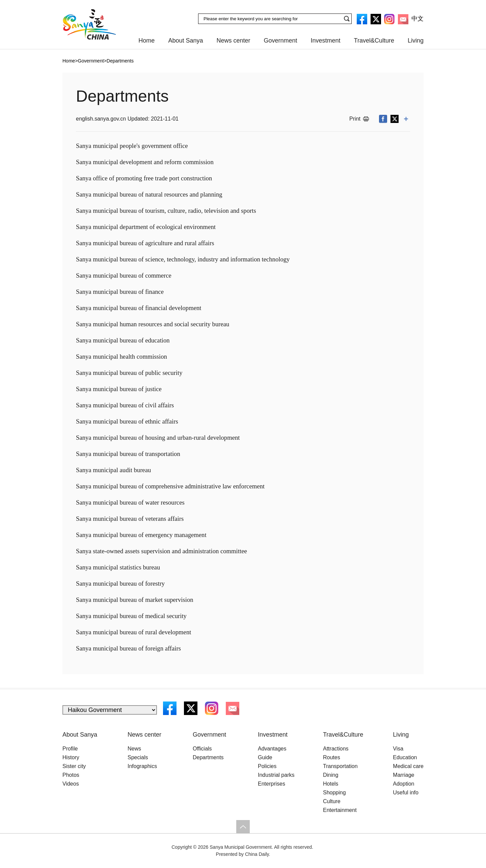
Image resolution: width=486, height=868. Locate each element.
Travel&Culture (374, 41)
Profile (70, 749)
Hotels (331, 784)
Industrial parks (276, 775)
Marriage (403, 775)
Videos (71, 784)
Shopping (334, 793)
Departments (120, 61)
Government (281, 41)
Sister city (74, 766)
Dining (331, 775)
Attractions (336, 749)
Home (146, 41)
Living (416, 41)
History (71, 757)
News (134, 749)
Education (405, 757)
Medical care (408, 766)
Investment (326, 41)
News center (233, 41)
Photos (71, 775)
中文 (417, 19)
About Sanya (185, 41)
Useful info (406, 793)
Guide (265, 757)
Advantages (272, 749)
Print (355, 119)
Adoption (403, 784)
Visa (398, 749)
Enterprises (272, 784)
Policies (267, 766)
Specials (138, 757)
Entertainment (340, 810)
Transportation (340, 766)
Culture (332, 801)
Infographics (142, 766)
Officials (202, 749)
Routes (332, 757)
